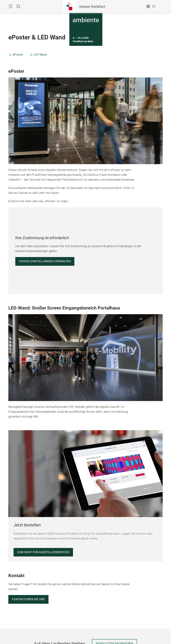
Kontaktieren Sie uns (28, 599)
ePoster (18, 55)
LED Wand (40, 55)
